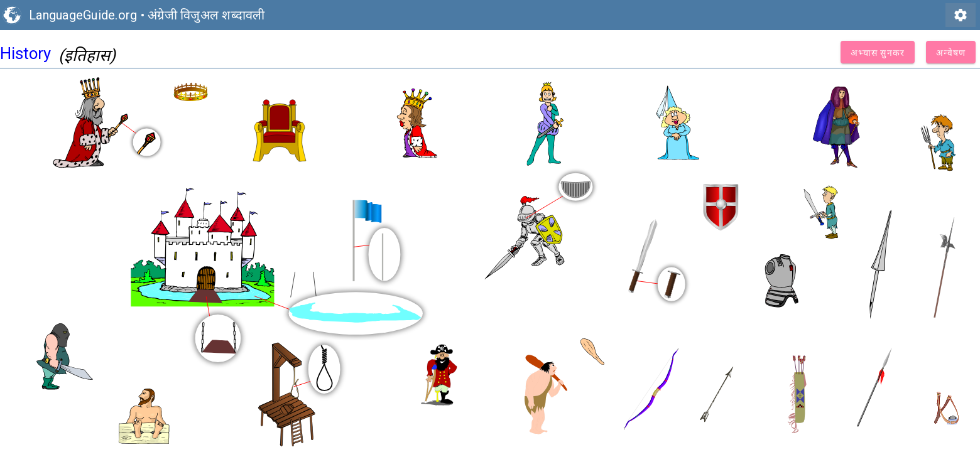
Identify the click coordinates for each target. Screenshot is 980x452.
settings (961, 15)
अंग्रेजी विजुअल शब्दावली (206, 15)
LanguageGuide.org (83, 15)
